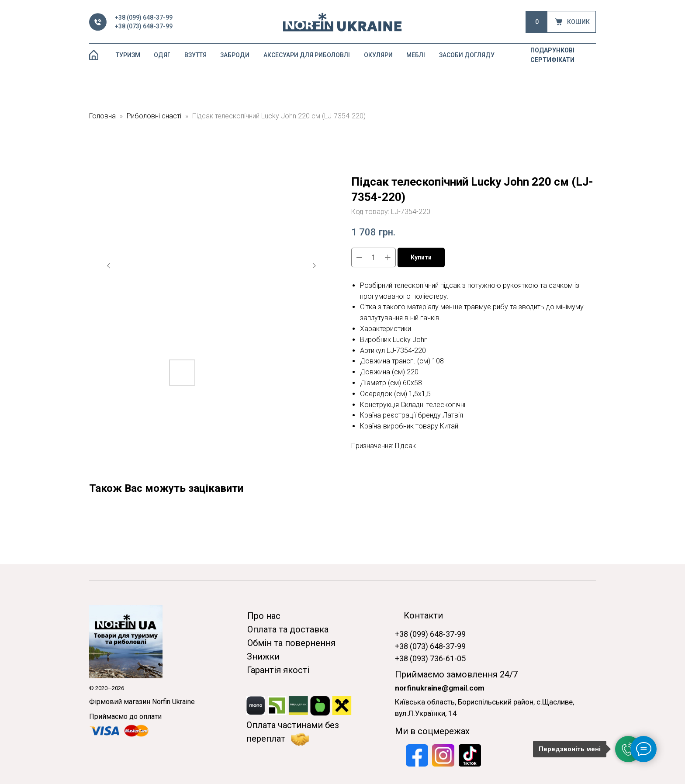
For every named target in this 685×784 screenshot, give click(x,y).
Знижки (263, 656)
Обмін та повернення (291, 643)
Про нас (264, 616)
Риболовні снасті (154, 116)
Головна (102, 116)
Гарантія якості (278, 670)
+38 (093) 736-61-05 (430, 658)
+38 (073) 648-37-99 (144, 26)
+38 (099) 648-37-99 (144, 17)
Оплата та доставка (288, 629)
